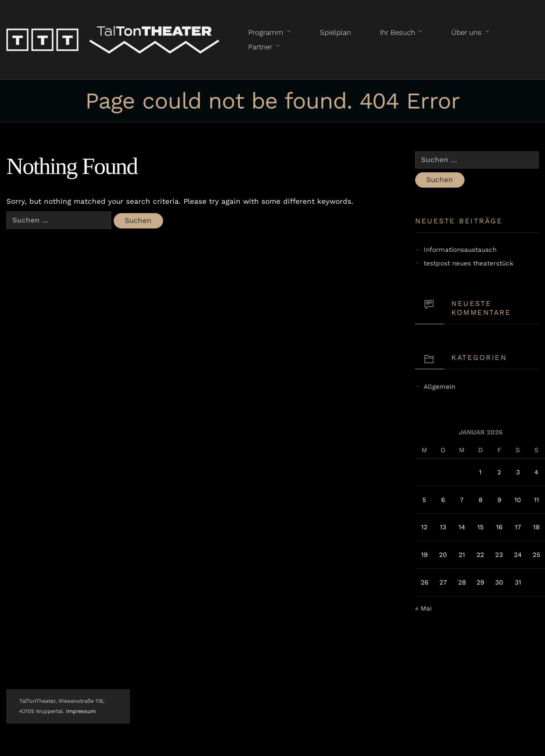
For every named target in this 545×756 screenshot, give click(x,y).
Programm (266, 32)
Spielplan (335, 32)
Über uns (466, 32)
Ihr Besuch (397, 32)
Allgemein (439, 387)
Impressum (81, 711)
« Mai (423, 608)
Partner (260, 47)
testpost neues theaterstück (469, 263)
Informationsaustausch (460, 250)
